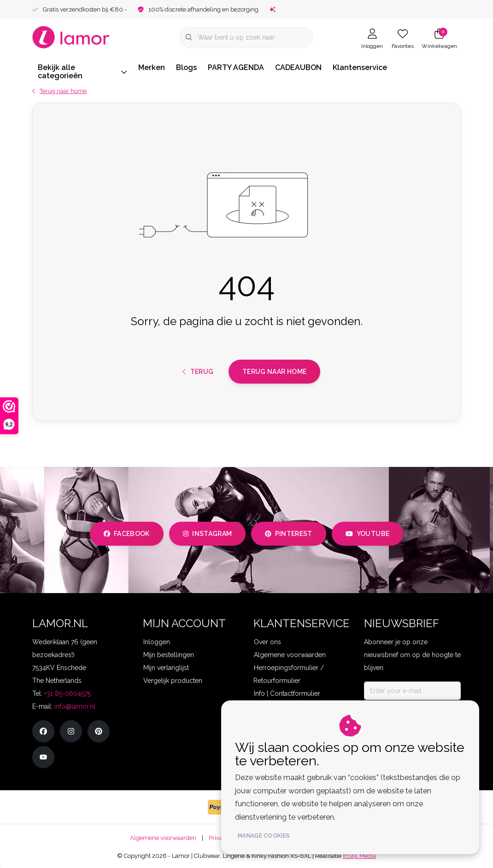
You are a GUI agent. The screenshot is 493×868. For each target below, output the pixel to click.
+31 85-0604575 (67, 693)
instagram (207, 534)
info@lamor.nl (75, 706)
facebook (127, 534)
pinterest (289, 534)
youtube (367, 534)
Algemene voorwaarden (163, 838)
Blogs (186, 67)
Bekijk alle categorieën (82, 72)
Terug (198, 372)
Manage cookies (264, 836)
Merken (152, 67)
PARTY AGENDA (236, 67)
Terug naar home (274, 372)
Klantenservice (360, 67)
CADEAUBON (298, 67)
